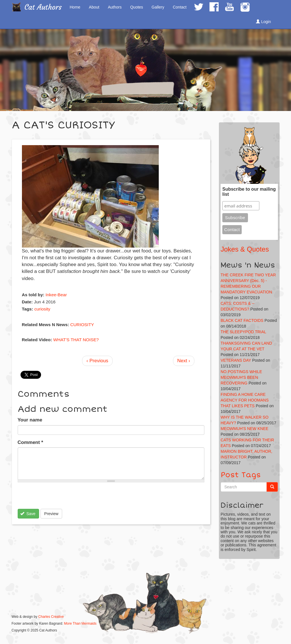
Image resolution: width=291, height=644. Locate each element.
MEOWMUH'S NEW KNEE (245, 429)
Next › (184, 361)
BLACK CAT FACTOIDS (242, 320)
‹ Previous (97, 361)
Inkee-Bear (56, 295)
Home (75, 7)
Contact (180, 7)
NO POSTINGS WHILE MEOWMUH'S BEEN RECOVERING (241, 377)
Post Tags (241, 475)
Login (263, 22)
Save (28, 514)
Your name (30, 420)
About (94, 7)
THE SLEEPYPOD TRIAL (243, 332)
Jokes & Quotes (245, 249)
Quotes (137, 7)
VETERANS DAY (236, 360)
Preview (51, 514)
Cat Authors (43, 7)
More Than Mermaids (80, 624)
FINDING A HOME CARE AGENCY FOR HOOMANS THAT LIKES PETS (245, 400)
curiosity (42, 309)
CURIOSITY (82, 325)
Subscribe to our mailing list (249, 192)
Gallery (158, 7)
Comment (30, 442)
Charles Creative (51, 617)
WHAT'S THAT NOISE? (76, 340)
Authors (115, 7)
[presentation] (61, 498)
